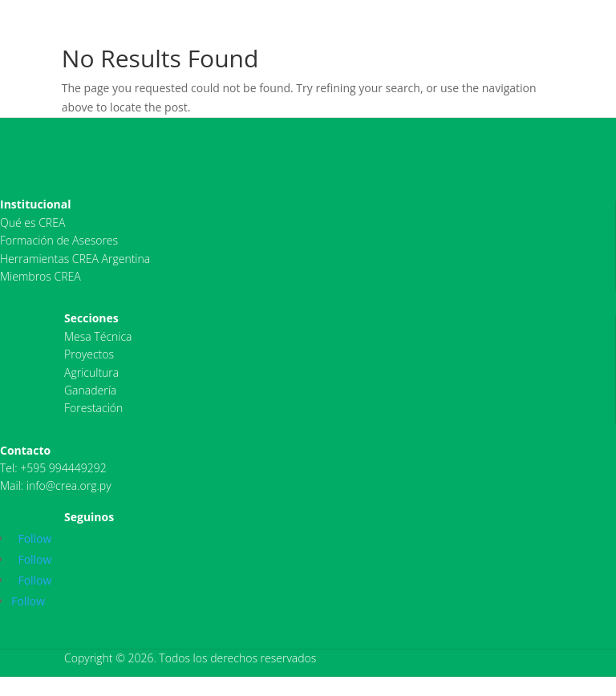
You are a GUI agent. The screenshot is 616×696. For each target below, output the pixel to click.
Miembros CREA (41, 276)
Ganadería (90, 390)
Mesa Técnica (98, 336)
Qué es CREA (32, 223)
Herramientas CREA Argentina (75, 259)
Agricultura (91, 372)
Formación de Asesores (59, 240)
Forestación (93, 408)
